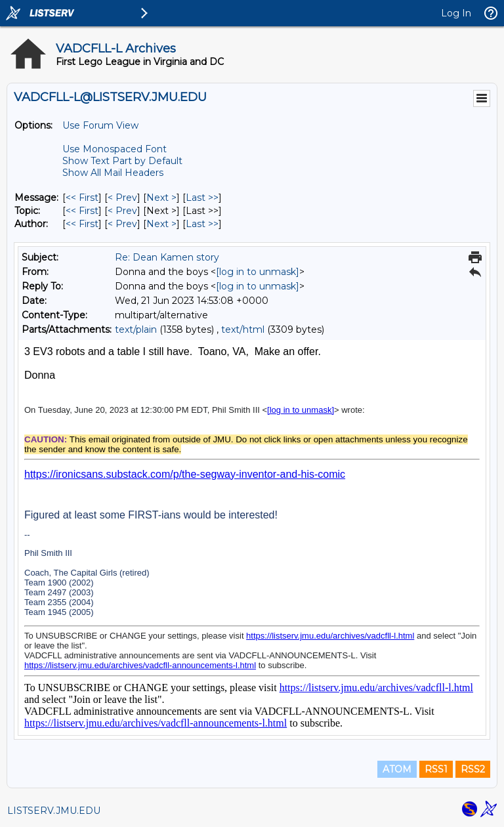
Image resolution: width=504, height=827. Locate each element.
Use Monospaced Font (115, 149)
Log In (456, 13)
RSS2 (473, 769)
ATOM (397, 769)
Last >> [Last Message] (202, 198)
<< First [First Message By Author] (82, 224)
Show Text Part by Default (122, 161)
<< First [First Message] (82, 198)
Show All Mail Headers (113, 173)
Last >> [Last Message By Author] (202, 224)
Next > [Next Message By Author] (161, 224)
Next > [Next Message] (161, 198)
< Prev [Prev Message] (122, 198)
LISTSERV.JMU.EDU (54, 811)
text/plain (136, 329)
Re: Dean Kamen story (167, 257)
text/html (243, 329)
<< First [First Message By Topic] (82, 211)
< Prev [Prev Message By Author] (122, 224)
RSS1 (436, 769)
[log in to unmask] (258, 272)
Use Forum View (100, 125)
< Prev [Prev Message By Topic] (122, 211)
